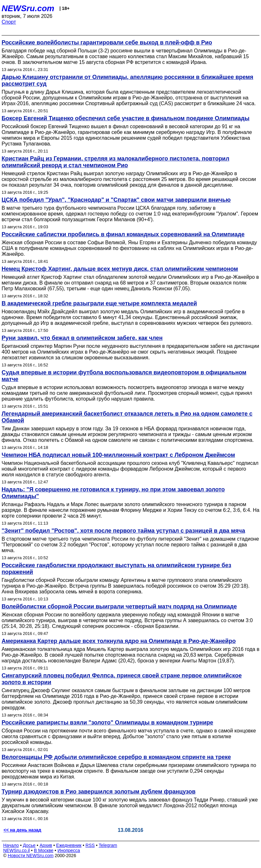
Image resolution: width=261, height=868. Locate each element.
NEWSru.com (28, 8)
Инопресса (69, 850)
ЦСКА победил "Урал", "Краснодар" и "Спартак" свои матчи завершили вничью (116, 200)
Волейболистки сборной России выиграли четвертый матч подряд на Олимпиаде (119, 606)
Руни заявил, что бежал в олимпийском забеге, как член (82, 338)
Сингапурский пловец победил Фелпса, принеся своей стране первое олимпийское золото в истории (122, 679)
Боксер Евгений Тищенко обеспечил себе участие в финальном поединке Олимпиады (126, 118)
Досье (29, 845)
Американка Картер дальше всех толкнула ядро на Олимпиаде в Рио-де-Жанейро (119, 641)
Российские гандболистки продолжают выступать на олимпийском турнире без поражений (116, 569)
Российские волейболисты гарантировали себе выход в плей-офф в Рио (107, 43)
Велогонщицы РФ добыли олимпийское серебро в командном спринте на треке (116, 757)
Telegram (108, 845)
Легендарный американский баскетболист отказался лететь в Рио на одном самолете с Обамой (127, 417)
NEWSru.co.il (16, 850)
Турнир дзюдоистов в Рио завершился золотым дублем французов (99, 792)
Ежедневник (69, 845)
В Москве (44, 850)
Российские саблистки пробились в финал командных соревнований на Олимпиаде (123, 234)
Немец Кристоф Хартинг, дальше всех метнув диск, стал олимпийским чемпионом (120, 269)
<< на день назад (22, 830)
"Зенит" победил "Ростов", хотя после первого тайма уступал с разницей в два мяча (123, 531)
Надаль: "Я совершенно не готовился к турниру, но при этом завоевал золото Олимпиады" (113, 493)
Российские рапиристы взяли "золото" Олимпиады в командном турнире (107, 723)
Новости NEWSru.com (31, 856)
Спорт (9, 22)
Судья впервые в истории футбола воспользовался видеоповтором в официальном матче (124, 376)
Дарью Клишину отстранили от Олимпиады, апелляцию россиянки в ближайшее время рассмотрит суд (127, 80)
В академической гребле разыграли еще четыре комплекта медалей (99, 303)
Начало (11, 845)
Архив (46, 845)
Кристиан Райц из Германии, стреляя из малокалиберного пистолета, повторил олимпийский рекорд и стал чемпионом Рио (115, 162)
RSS (90, 845)
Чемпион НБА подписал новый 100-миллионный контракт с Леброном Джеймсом (118, 455)
